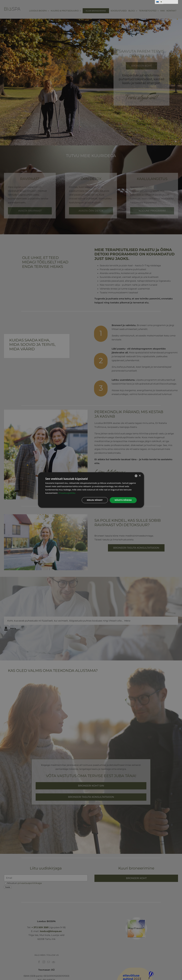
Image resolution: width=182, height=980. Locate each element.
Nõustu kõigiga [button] (123, 500)
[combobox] (136, 476)
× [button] (140, 476)
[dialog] (91, 490)
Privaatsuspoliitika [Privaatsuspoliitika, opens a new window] (67, 493)
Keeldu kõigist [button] (95, 500)
